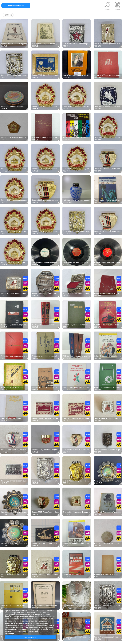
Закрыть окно (30, 637)
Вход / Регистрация (16, 6)
